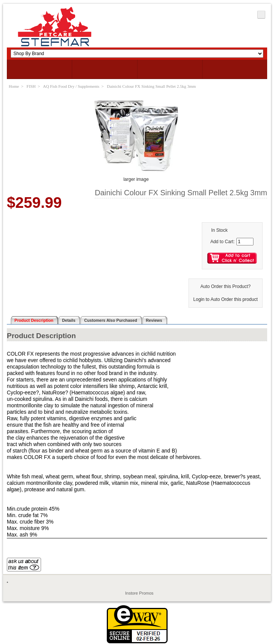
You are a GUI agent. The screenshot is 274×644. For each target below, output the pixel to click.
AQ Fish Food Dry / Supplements (71, 86)
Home (14, 86)
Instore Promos (139, 593)
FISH (31, 86)
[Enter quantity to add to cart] (245, 242)
